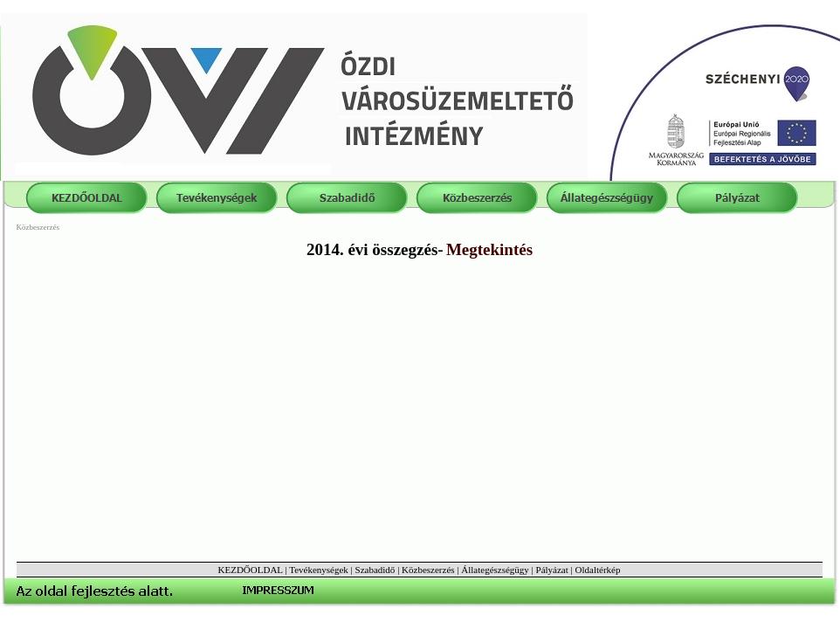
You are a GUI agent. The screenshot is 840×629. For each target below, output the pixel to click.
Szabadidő (375, 570)
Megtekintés (489, 249)
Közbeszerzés (428, 570)
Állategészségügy (495, 570)
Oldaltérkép (598, 570)
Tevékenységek (319, 570)
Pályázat (552, 570)
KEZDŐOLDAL (251, 570)
